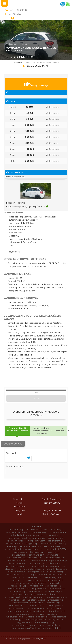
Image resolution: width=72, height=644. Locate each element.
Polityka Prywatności (52, 499)
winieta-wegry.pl (21, 594)
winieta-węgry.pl (38, 594)
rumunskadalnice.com (57, 566)
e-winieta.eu (46, 544)
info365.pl (63, 549)
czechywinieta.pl (56, 538)
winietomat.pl (38, 614)
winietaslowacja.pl (55, 608)
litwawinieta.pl (53, 552)
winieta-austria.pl (57, 589)
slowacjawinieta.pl (36, 572)
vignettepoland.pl (19, 586)
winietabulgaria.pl (17, 600)
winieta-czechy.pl (18, 591)
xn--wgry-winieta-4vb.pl (49, 625)
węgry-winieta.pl (25, 622)
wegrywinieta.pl (39, 589)
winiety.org (52, 614)
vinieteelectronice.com (18, 589)
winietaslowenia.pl (16, 611)
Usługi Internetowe (52, 510)
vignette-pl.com (35, 580)
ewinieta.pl (51, 549)
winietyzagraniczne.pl (36, 620)
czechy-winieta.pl (37, 538)
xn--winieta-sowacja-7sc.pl (24, 628)
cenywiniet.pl (55, 535)
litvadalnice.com (20, 552)
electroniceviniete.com (54, 546)
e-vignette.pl (32, 544)
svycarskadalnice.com (16, 575)
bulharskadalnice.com (21, 535)
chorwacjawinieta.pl (18, 538)
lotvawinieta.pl (53, 555)
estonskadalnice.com (33, 549)
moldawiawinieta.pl (38, 561)
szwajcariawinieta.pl (38, 575)
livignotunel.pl (18, 555)
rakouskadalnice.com (15, 566)
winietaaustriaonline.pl (33, 597)
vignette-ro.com (21, 583)
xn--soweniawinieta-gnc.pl (24, 625)
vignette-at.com (35, 577)
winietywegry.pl (16, 620)
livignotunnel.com (36, 555)
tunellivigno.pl (18, 577)
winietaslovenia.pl (36, 608)
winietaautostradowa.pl (56, 597)
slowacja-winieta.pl (17, 572)
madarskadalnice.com (55, 558)
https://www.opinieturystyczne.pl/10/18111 (26, 206)
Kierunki (20, 503)
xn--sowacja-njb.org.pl (45, 622)
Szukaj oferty (19, 499)
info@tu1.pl (15, 14)
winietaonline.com (38, 606)
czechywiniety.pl (15, 541)
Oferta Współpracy (52, 514)
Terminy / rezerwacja (36, 84)
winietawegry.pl (22, 614)
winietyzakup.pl (56, 620)
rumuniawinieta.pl (35, 566)
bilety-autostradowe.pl (17, 532)
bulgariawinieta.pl (58, 532)
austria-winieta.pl (16, 530)
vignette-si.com (39, 583)
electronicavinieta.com (30, 546)
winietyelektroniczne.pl (37, 617)
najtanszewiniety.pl (58, 561)
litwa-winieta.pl (37, 552)
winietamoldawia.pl (18, 606)
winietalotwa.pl (53, 603)
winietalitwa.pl (37, 603)
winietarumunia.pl (17, 608)
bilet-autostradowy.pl (54, 530)
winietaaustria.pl (12, 597)
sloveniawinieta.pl (13, 569)
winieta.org (54, 594)
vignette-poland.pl (54, 580)
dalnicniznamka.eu (56, 541)
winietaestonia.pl (20, 603)
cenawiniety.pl (40, 535)
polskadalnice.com (56, 563)
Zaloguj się (20, 510)
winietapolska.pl (56, 606)
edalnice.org (60, 544)
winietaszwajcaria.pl (36, 611)
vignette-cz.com (17, 580)
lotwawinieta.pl (14, 558)
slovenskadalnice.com (34, 569)
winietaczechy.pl (56, 600)
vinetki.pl (34, 586)
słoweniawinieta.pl (58, 575)
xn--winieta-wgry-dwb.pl (49, 628)
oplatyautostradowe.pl (17, 563)
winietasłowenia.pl (56, 611)
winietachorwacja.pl (36, 600)
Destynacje (19, 507)
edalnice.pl (12, 546)
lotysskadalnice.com (33, 558)
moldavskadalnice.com (16, 561)
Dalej (36, 398)
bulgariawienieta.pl (38, 532)
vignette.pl (54, 583)
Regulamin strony (52, 503)
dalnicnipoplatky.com (35, 541)
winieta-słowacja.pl (54, 591)
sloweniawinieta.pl (55, 572)
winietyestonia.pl (58, 617)
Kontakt (20, 514)
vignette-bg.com (53, 577)
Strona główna (18, 63)
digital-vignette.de (15, 544)
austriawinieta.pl (34, 530)
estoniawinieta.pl (13, 549)
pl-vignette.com (38, 563)
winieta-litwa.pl (35, 591)
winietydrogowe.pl (15, 617)
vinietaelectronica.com (51, 586)
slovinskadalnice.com (57, 569)
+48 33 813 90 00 (18, 10)
